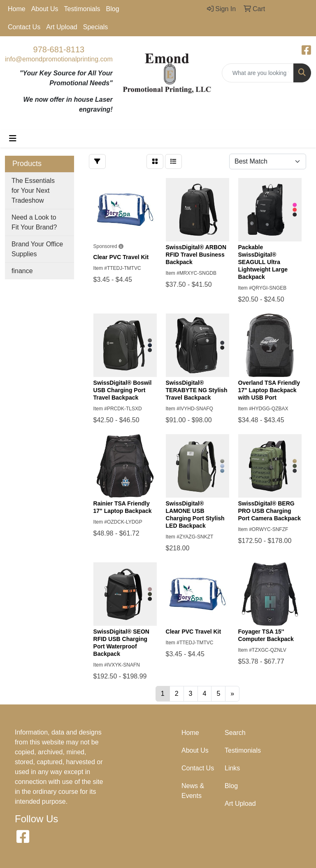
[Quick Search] (258, 73)
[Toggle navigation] (13, 138)
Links (232, 768)
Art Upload (62, 27)
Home (17, 9)
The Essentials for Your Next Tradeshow (33, 191)
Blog (113, 9)
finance (22, 271)
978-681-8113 (59, 49)
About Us (45, 9)
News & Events (193, 791)
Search (235, 733)
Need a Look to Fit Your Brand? (34, 222)
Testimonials (82, 9)
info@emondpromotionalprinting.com (59, 59)
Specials (95, 27)
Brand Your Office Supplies (37, 249)
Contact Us (24, 27)
